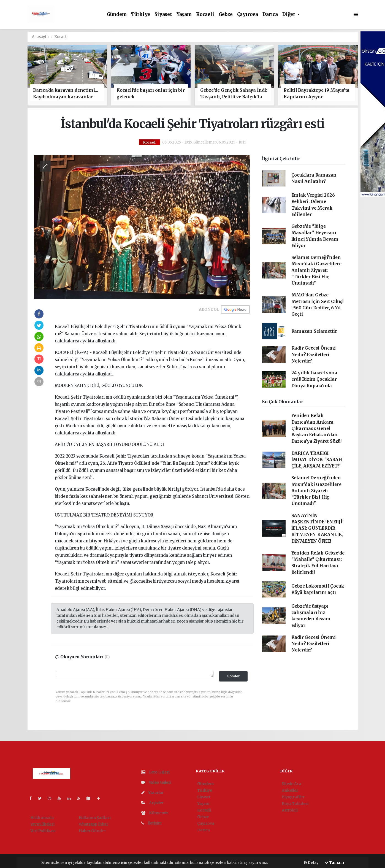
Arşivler (152, 803)
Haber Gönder (92, 831)
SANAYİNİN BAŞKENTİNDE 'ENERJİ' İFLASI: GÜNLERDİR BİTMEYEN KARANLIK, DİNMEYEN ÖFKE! (318, 528)
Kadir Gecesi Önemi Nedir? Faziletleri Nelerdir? (314, 355)
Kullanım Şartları (95, 818)
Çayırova (248, 14)
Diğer (289, 14)
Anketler (290, 790)
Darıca (270, 14)
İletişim (151, 823)
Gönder (233, 676)
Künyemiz (155, 813)
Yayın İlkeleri (42, 824)
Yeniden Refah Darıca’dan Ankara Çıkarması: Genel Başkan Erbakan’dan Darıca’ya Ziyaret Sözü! (317, 428)
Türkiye (141, 14)
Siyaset (163, 14)
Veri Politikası (43, 831)
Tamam (334, 863)
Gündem (117, 14)
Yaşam (184, 14)
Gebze (226, 14)
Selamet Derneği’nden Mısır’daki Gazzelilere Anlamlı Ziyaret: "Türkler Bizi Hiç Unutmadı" (316, 270)
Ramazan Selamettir (314, 331)
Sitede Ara (291, 784)
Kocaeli (205, 14)
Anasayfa (41, 37)
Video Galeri (156, 782)
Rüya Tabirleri (295, 804)
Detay (311, 863)
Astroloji (290, 810)
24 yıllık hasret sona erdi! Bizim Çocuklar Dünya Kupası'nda (314, 379)
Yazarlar (152, 793)
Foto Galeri (155, 772)
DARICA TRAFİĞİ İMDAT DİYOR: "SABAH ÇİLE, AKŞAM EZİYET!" (317, 460)
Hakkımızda (42, 818)
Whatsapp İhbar (93, 824)
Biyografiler (293, 797)
